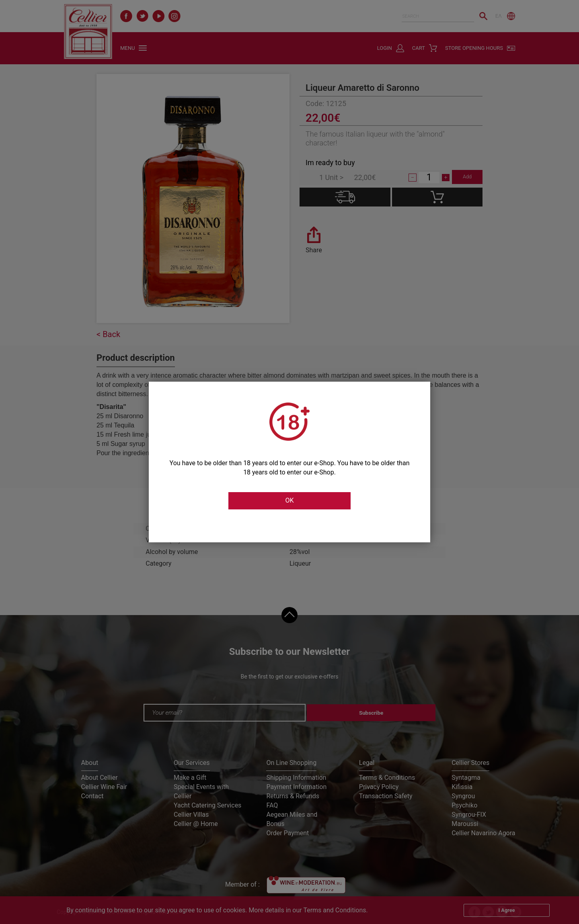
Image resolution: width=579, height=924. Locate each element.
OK (289, 501)
